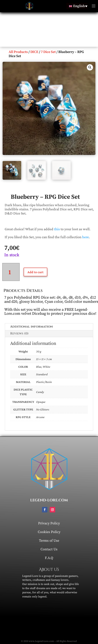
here (85, 237)
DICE (34, 52)
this (57, 229)
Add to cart (35, 272)
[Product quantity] (11, 272)
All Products (18, 52)
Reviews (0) (19, 334)
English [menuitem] (79, 6)
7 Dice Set (48, 52)
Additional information (31, 327)
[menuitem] (77, 6)
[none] (77, 6)
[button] (90, 67)
